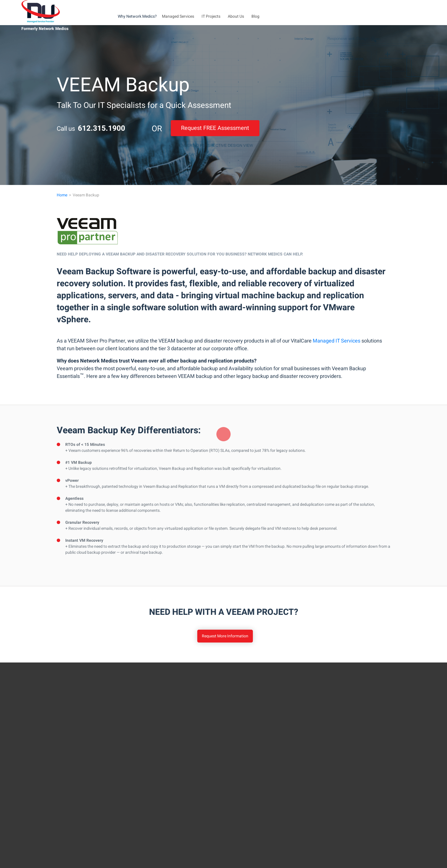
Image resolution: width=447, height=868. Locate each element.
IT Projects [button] (211, 16)
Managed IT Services (337, 341)
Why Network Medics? (137, 16)
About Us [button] (236, 16)
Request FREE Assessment (215, 128)
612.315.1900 (101, 128)
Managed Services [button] (178, 16)
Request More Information (225, 636)
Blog (255, 16)
